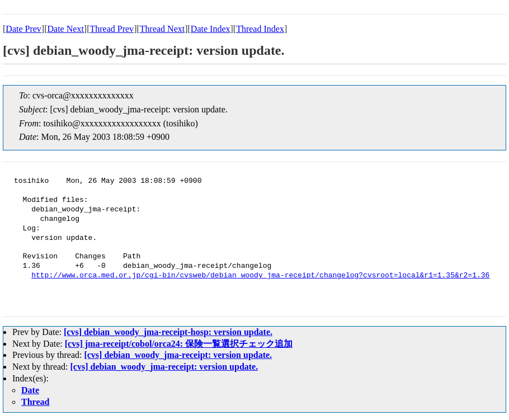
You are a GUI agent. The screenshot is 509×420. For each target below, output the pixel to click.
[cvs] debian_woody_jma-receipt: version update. (178, 355)
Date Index (211, 29)
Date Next (66, 29)
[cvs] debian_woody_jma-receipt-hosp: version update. (168, 332)
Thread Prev (112, 29)
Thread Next (162, 29)
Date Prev (23, 29)
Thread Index (260, 29)
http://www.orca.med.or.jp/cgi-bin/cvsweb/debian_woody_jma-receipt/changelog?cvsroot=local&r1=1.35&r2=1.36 (260, 276)
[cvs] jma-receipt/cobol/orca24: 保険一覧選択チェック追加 (179, 344)
